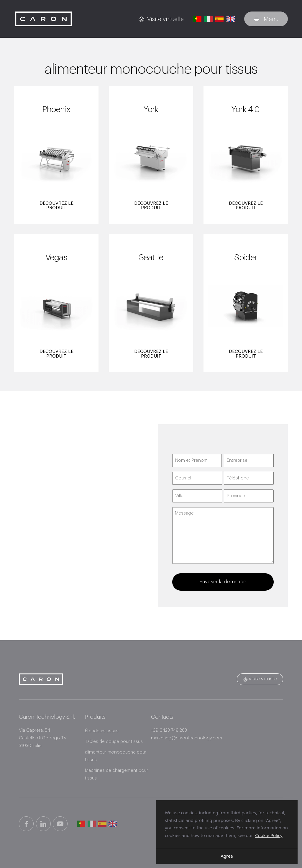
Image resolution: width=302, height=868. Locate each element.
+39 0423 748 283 (169, 730)
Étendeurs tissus (102, 731)
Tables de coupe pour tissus (115, 742)
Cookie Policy (269, 835)
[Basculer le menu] (266, 19)
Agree (227, 856)
